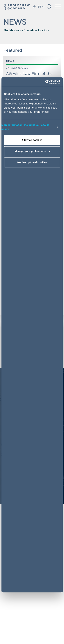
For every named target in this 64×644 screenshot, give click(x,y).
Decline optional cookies (32, 162)
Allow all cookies (32, 140)
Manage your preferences (32, 151)
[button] (49, 8)
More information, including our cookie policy (25, 127)
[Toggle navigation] (58, 7)
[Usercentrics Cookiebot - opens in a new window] (46, 82)
